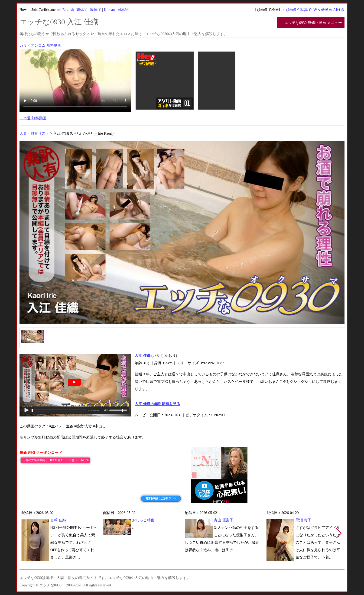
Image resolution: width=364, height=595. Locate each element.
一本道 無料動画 (33, 118)
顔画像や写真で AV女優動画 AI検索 (315, 10)
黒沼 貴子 (303, 520)
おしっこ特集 (143, 520)
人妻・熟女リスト (34, 133)
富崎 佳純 (58, 520)
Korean (109, 10)
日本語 (123, 10)
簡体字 (96, 10)
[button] (339, 533)
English (68, 10)
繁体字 (82, 10)
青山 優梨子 (224, 520)
